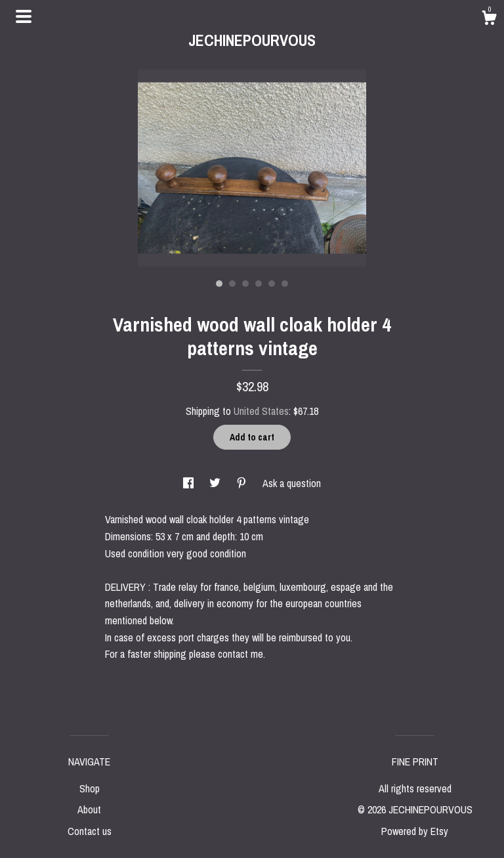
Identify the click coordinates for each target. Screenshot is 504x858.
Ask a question (292, 483)
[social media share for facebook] (190, 483)
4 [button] (259, 284)
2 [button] (232, 284)
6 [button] (285, 284)
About (89, 809)
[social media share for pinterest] (243, 483)
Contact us (90, 831)
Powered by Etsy (415, 831)
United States (261, 411)
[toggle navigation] (24, 16)
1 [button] (219, 284)
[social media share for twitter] (216, 483)
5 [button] (272, 284)
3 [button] (245, 284)
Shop (90, 788)
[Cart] (489, 20)
